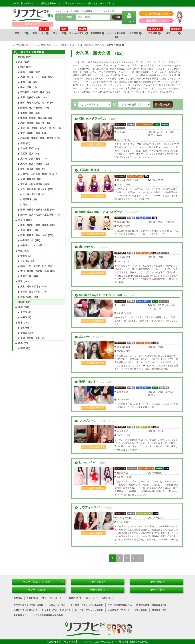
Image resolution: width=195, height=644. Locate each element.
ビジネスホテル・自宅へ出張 (56, 610)
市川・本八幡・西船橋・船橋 (35, 271)
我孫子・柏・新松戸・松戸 (33, 266)
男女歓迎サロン (21, 615)
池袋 (23, 67)
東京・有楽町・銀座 (30, 133)
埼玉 (20, 282)
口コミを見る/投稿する (94, 144)
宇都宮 (24, 333)
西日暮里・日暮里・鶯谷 (32, 92)
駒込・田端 (26, 87)
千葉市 (24, 256)
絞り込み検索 (163, 104)
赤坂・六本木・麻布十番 (32, 123)
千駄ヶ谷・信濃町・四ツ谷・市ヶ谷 (38, 128)
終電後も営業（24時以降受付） (152, 605)
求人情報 (135, 33)
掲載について (75, 598)
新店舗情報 (97, 33)
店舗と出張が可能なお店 (25, 610)
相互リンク (174, 32)
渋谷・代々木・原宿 (30, 169)
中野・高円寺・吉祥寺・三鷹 (35, 210)
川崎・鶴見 (26, 230)
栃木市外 (25, 328)
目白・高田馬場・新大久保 (33, 189)
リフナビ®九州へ (163, 590)
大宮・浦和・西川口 (30, 287)
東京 (20, 62)
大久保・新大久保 (31, 194)
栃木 (20, 323)
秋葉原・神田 (27, 113)
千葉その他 (26, 276)
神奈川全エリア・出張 (31, 245)
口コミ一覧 (60, 32)
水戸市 (24, 312)
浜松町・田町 (27, 148)
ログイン (129, 18)
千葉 (20, 251)
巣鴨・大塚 (26, 82)
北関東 (21, 302)
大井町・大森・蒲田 (30, 159)
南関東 (21, 57)
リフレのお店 (141, 610)
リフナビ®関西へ (45, 590)
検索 (118, 17)
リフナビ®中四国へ (103, 590)
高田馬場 (27, 199)
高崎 (23, 348)
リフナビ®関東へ (104, 582)
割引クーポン (41, 32)
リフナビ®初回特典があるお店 (48, 615)
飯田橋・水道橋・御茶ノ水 (33, 118)
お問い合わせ (108, 598)
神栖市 (24, 317)
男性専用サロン (159, 610)
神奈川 (21, 220)
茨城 (20, 307)
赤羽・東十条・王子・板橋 (33, 77)
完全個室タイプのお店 (119, 610)
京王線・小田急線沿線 (31, 184)
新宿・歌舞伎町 (28, 179)
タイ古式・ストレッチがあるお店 (87, 605)
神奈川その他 (27, 240)
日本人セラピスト (57, 605)
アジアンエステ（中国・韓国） (29, 605)
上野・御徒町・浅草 (30, 98)
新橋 (23, 143)
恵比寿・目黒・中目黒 (31, 164)
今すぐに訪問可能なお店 (120, 605)
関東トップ (22, 33)
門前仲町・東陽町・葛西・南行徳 (37, 138)
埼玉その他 (26, 297)
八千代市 (25, 261)
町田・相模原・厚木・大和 (33, 235)
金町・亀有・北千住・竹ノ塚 (35, 103)
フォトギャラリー (78, 32)
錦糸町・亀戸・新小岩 (31, 108)
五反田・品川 (27, 154)
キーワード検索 (65, 17)
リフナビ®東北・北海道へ (43, 582)
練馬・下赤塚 (27, 72)
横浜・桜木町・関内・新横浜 (35, 225)
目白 (25, 205)
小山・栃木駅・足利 (30, 338)
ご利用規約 (32, 598)
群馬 (20, 343)
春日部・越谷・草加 (30, 292)
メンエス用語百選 (116, 35)
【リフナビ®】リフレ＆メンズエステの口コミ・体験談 (93, 642)
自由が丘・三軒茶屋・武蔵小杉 (36, 174)
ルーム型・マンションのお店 (89, 610)
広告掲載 (154, 33)
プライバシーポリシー (53, 598)
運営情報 (18, 598)
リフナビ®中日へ (163, 582)
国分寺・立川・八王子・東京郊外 (37, 215)
